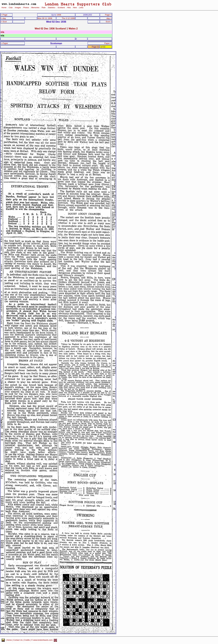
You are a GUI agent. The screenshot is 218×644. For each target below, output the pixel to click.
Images (18, 8)
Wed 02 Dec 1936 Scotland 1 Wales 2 (56, 28)
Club (11, 8)
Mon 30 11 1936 (45, 18)
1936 (59, 15)
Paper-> (108, 43)
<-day (3, 18)
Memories (35, 8)
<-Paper (4, 43)
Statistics (52, 8)
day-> (109, 18)
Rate (44, 8)
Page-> (108, 15)
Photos (26, 8)
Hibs (69, 8)
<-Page (4, 15)
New (75, 8)
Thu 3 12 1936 (68, 18)
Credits (27, 640)
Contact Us (18, 640)
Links (81, 8)
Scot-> (109, 22)
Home (4, 8)
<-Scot (4, 22)
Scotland (61, 8)
